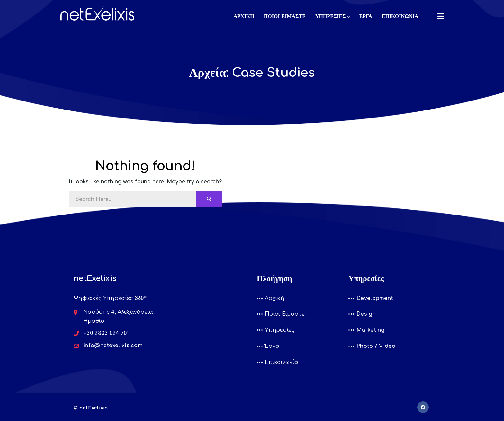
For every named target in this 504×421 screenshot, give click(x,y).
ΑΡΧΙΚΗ (244, 16)
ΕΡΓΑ (366, 16)
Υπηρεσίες (280, 330)
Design (366, 314)
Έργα (272, 346)
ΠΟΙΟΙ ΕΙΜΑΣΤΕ (285, 16)
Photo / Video (376, 346)
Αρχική (274, 298)
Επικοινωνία (282, 362)
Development (375, 298)
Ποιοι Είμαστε (285, 314)
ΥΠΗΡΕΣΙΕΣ (333, 16)
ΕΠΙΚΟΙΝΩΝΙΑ (400, 16)
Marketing (371, 330)
